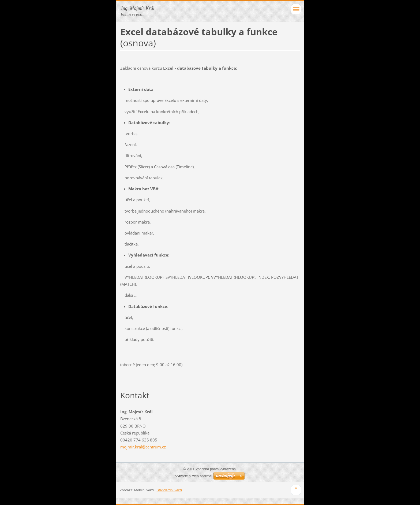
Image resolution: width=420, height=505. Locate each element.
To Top (296, 490)
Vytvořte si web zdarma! (194, 476)
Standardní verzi (169, 490)
